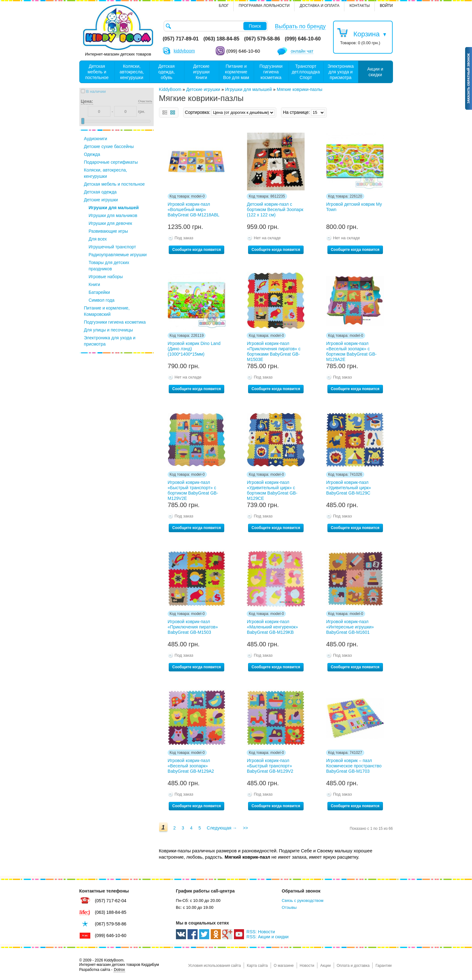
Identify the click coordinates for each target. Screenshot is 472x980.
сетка (173, 112)
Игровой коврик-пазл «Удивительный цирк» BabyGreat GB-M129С (349, 488)
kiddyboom (184, 51)
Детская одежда (100, 192)
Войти (386, 6)
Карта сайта (257, 966)
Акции (326, 966)
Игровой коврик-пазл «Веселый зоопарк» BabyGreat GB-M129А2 (191, 766)
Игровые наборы (106, 277)
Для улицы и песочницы (109, 330)
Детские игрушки (101, 200)
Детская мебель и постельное (114, 184)
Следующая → (222, 828)
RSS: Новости (261, 932)
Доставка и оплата (319, 6)
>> (245, 828)
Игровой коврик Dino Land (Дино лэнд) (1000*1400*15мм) (194, 349)
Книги (95, 284)
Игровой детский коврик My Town (354, 207)
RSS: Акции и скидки (268, 937)
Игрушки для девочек (111, 223)
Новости (307, 966)
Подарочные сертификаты (111, 162)
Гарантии (383, 966)
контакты (360, 6)
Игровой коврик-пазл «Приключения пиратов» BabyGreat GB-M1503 (193, 627)
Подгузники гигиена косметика (115, 322)
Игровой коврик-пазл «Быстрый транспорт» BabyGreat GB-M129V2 (270, 766)
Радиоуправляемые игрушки (118, 255)
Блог (224, 6)
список (165, 112)
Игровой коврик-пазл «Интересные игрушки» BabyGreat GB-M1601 (350, 627)
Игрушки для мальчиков (113, 215)
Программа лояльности (264, 6)
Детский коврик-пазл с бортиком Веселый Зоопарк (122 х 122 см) (275, 209)
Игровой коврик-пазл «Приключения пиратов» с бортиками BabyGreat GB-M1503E (274, 350)
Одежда (92, 154)
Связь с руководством (302, 901)
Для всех (98, 239)
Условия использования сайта (215, 966)
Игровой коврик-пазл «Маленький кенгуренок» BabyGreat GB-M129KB (272, 627)
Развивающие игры (109, 231)
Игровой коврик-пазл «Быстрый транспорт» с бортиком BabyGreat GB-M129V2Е (193, 489)
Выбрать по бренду (300, 26)
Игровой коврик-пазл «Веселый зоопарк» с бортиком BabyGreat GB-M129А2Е (351, 350)
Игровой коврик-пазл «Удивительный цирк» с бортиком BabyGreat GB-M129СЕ (272, 489)
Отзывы (289, 907)
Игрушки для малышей (114, 208)
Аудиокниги (96, 139)
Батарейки (99, 292)
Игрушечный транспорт (112, 247)
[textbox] (216, 26)
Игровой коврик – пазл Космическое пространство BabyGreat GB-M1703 (354, 766)
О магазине (284, 966)
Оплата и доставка (353, 966)
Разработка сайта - (102, 970)
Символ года (102, 300)
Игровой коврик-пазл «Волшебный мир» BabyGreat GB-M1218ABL (194, 209)
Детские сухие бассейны (109, 146)
